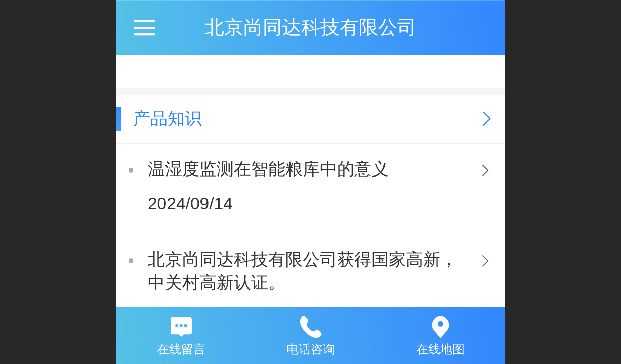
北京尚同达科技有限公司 (311, 27)
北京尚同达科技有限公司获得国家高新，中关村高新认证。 (303, 271)
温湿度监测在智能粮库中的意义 (268, 169)
